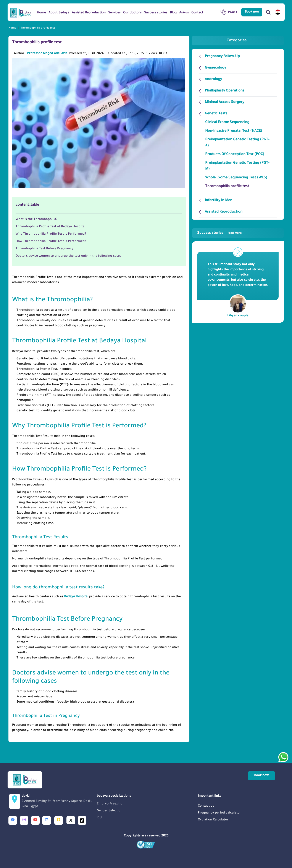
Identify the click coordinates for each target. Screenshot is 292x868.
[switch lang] (278, 12)
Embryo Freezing (110, 804)
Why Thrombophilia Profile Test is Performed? (51, 234)
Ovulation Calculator (213, 820)
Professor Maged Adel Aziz (47, 54)
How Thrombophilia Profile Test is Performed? (51, 242)
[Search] (268, 12)
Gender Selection (110, 811)
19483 (229, 13)
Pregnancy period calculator (219, 813)
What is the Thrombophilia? (36, 219)
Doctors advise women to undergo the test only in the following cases (68, 256)
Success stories (219, 233)
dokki (58, 802)
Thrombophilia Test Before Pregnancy (44, 249)
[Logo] (20, 13)
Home (12, 28)
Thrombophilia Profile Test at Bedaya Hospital (50, 227)
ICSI (99, 818)
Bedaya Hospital (76, 597)
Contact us (206, 806)
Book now (252, 12)
